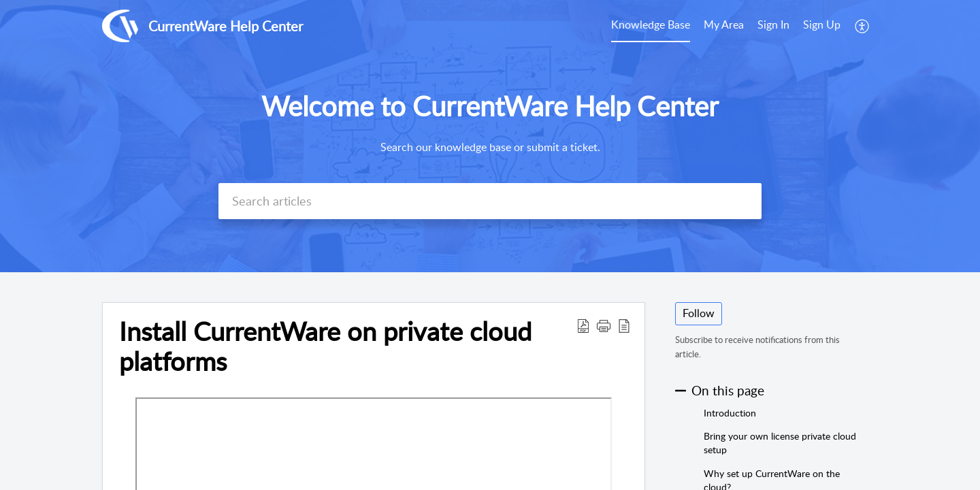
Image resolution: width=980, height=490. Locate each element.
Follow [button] (699, 313)
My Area (724, 24)
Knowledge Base (651, 24)
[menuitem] (651, 26)
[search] (490, 201)
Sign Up (822, 24)
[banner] (490, 136)
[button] (863, 26)
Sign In (773, 24)
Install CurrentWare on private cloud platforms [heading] (325, 346)
